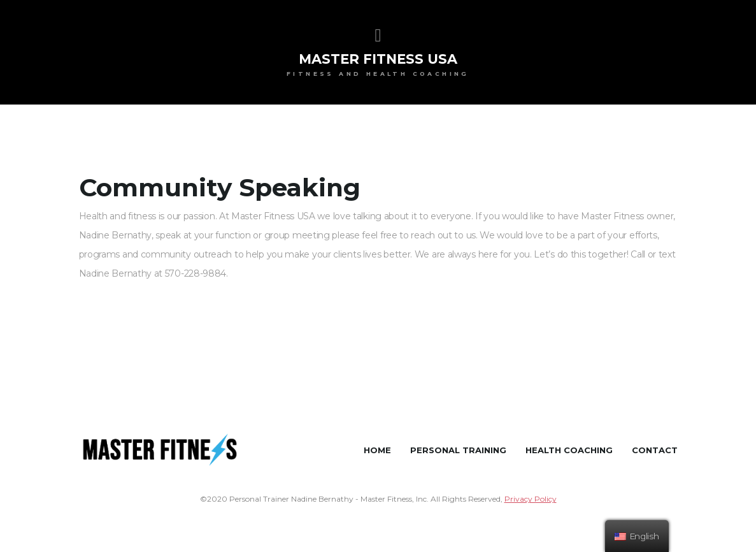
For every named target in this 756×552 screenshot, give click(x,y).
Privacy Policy (531, 499)
